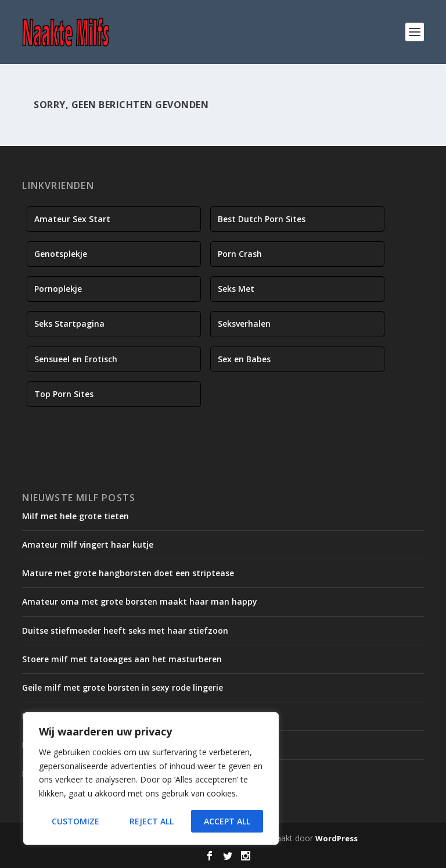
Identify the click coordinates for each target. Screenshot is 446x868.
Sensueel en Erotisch (76, 359)
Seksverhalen (244, 324)
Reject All (152, 821)
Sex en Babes (244, 359)
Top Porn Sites (64, 394)
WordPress (337, 838)
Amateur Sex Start (72, 219)
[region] (151, 778)
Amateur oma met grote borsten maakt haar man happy (140, 601)
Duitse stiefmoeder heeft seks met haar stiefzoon (125, 631)
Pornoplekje (58, 289)
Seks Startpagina (69, 324)
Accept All (227, 821)
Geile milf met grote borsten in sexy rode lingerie (123, 687)
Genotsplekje (61, 254)
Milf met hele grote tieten (75, 516)
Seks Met (236, 289)
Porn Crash (240, 254)
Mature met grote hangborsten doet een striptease (128, 573)
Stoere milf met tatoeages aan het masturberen (122, 659)
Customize (75, 821)
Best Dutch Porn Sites (262, 219)
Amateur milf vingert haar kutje (88, 544)
